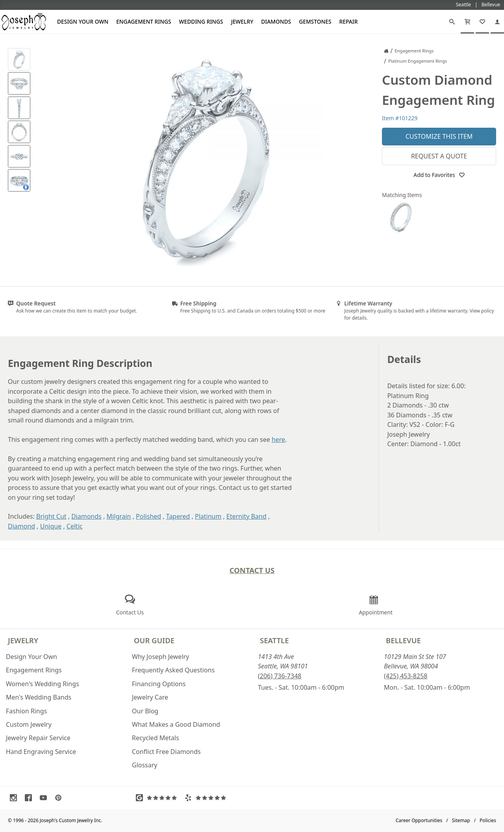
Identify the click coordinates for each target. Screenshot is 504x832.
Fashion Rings (26, 711)
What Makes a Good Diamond (176, 724)
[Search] (452, 22)
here (278, 439)
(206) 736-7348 (280, 676)
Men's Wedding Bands (39, 697)
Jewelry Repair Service (38, 738)
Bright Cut (51, 516)
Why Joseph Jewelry (160, 657)
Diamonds (276, 21)
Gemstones (315, 21)
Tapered (178, 516)
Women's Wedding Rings (43, 684)
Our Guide (154, 640)
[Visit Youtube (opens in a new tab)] (45, 798)
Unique (51, 526)
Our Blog (145, 711)
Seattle (274, 640)
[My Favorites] (482, 22)
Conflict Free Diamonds (166, 752)
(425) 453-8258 (406, 676)
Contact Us (252, 570)
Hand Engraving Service (41, 752)
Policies (488, 820)
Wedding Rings (201, 21)
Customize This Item (439, 136)
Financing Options (159, 684)
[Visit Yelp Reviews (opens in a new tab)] (207, 798)
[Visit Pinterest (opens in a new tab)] (60, 798)
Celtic (75, 526)
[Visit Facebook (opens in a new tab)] (30, 798)
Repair (349, 21)
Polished (148, 516)
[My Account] (497, 22)
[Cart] (467, 22)
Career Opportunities (419, 820)
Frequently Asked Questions (173, 670)
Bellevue (403, 640)
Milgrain (119, 516)
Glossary (145, 765)
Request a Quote (439, 156)
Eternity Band (246, 516)
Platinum (208, 516)
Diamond (21, 526)
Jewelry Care (150, 697)
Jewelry (242, 21)
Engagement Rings (144, 21)
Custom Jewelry (29, 724)
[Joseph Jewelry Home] (386, 51)
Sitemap (461, 820)
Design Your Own (83, 21)
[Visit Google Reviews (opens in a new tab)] (158, 798)
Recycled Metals (156, 738)
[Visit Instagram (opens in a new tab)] (15, 798)
